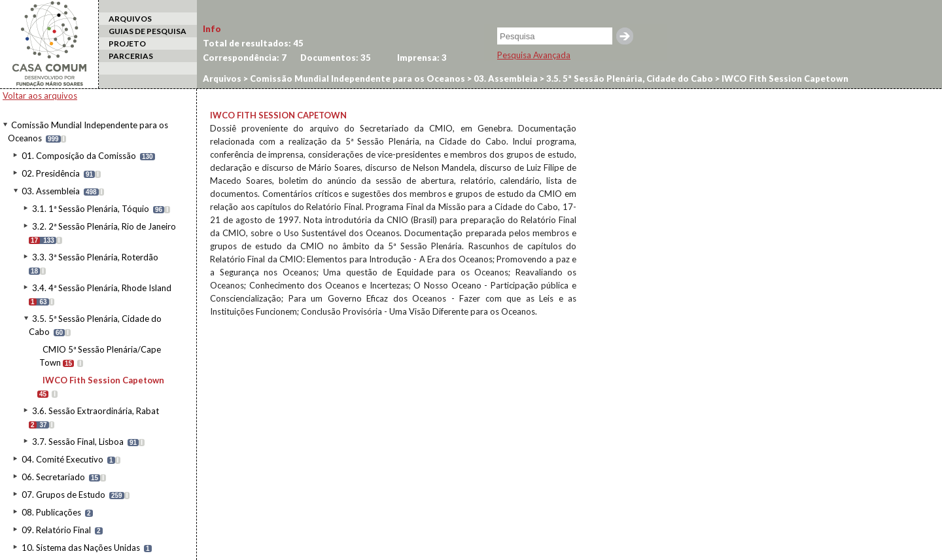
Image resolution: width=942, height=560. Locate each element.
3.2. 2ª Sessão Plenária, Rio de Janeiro (104, 226)
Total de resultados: (253, 43)
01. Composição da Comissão (79, 156)
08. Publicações (51, 512)
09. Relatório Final (56, 530)
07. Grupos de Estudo (63, 495)
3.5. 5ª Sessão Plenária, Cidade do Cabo (629, 79)
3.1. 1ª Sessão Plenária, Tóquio (91, 209)
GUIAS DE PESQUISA (148, 31)
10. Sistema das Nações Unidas (81, 548)
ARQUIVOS (130, 19)
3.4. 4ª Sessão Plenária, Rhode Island (102, 288)
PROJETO (127, 44)
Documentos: (336, 58)
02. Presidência (51, 173)
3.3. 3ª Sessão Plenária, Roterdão (95, 257)
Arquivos (222, 79)
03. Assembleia (51, 191)
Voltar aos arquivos (40, 96)
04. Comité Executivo (62, 459)
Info (212, 29)
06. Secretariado (53, 477)
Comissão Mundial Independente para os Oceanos (357, 79)
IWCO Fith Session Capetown (103, 380)
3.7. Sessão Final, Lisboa (78, 442)
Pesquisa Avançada (534, 55)
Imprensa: (422, 58)
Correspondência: (245, 58)
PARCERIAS (131, 56)
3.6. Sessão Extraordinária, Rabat (96, 411)
